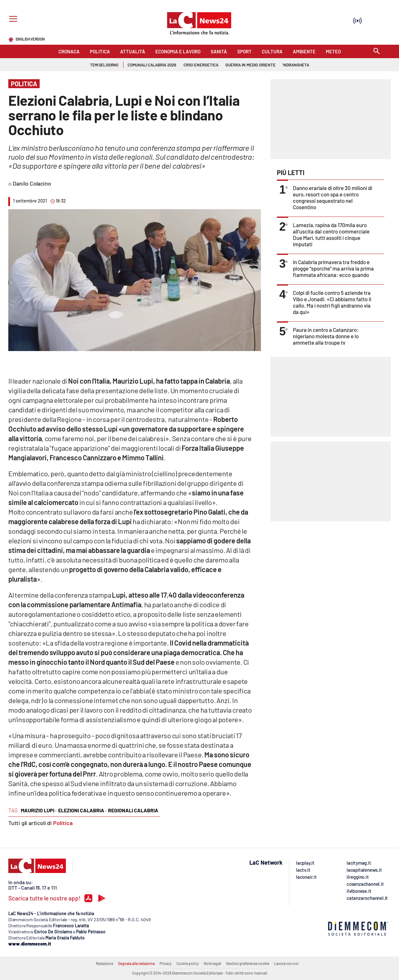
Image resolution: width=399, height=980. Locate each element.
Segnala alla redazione (136, 963)
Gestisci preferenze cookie (248, 963)
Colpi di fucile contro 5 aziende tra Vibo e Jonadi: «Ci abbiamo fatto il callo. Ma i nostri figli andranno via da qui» (332, 302)
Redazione (105, 963)
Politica (63, 823)
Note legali (212, 963)
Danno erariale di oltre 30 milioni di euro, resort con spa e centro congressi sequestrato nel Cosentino (332, 197)
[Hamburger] (12, 20)
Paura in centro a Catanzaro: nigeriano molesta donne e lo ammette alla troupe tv (326, 336)
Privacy (166, 963)
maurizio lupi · (39, 810)
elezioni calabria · (82, 810)
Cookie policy (188, 963)
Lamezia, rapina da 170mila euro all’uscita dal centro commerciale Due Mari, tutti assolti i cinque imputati (331, 234)
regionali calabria (133, 810)
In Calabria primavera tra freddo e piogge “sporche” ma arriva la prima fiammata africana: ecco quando (333, 268)
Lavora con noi (286, 963)
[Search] (377, 52)
